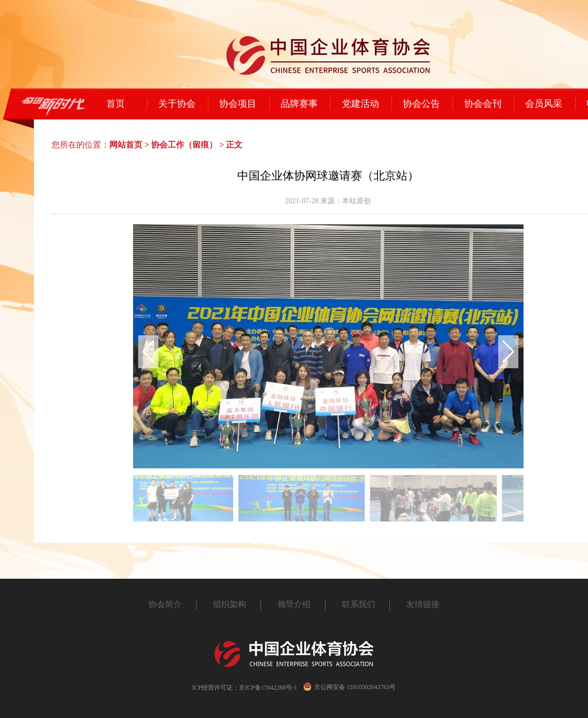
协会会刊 (483, 104)
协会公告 (421, 104)
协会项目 (238, 104)
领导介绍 (294, 604)
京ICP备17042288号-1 (268, 688)
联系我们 (358, 604)
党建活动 (361, 104)
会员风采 (544, 104)
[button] (508, 352)
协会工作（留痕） (184, 145)
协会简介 (165, 604)
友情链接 (423, 604)
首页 (116, 104)
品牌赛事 (299, 104)
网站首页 (126, 145)
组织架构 (230, 604)
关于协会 (177, 104)
